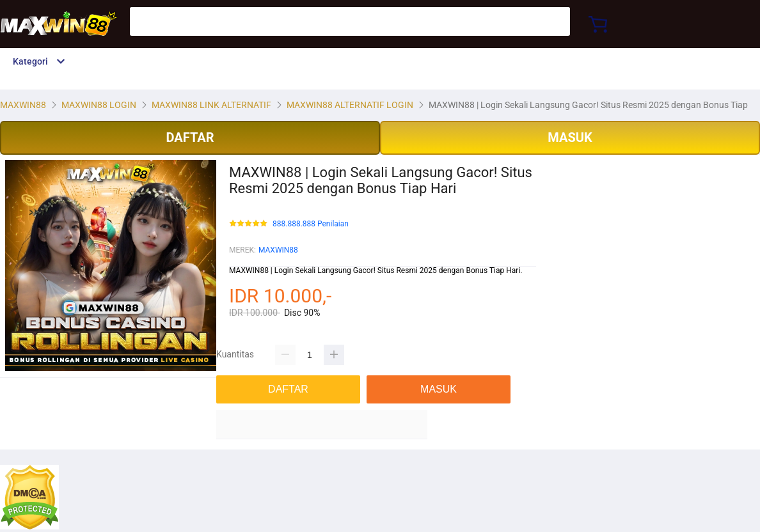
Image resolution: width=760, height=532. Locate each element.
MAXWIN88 (278, 250)
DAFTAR (190, 137)
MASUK (570, 137)
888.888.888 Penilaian (311, 224)
